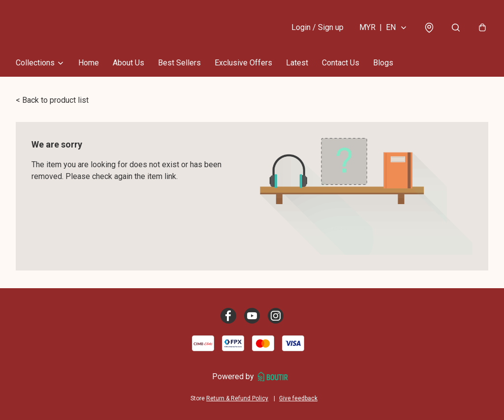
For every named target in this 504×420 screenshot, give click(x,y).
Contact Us (341, 63)
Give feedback (298, 398)
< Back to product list (52, 100)
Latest (297, 63)
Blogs (383, 63)
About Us (128, 63)
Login (317, 27)
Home (89, 63)
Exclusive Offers (243, 63)
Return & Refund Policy (237, 398)
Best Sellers (179, 63)
